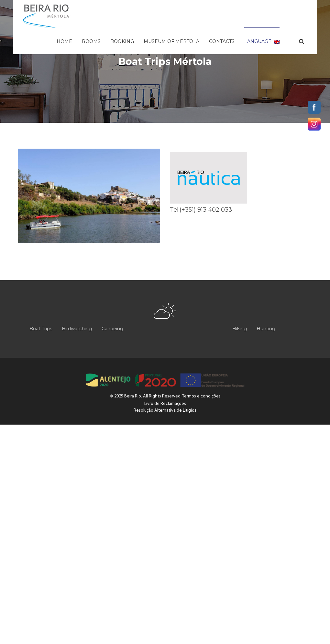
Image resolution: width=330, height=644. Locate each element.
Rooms (91, 41)
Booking (122, 41)
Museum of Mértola (171, 41)
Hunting (266, 329)
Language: (262, 41)
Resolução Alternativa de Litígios (165, 411)
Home (64, 41)
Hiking (240, 329)
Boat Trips (41, 329)
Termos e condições (201, 396)
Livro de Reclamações (165, 404)
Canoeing (112, 329)
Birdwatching (77, 329)
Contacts (222, 41)
